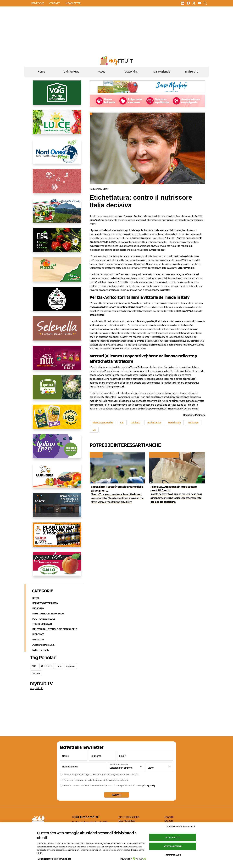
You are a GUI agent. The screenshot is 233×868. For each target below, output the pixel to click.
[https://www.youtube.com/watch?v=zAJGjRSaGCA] (57, 537)
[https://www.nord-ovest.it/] (57, 154)
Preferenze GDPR (173, 855)
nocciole (36, 673)
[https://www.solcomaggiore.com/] (57, 184)
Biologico (38, 634)
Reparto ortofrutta (45, 603)
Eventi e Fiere (40, 650)
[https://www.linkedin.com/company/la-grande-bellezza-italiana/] (57, 301)
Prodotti (38, 639)
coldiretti (135, 423)
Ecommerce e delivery (164, 455)
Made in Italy (174, 423)
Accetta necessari (173, 846)
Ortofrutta (47, 666)
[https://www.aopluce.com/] (57, 125)
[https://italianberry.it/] (57, 449)
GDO (34, 666)
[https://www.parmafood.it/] (57, 419)
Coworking (132, 71)
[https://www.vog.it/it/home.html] (57, 95)
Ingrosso (38, 608)
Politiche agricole (44, 619)
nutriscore (193, 423)
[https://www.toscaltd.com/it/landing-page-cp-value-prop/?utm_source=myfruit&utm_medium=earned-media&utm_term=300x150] (57, 508)
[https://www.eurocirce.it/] (57, 213)
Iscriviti (117, 795)
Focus (102, 71)
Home (41, 71)
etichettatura (154, 423)
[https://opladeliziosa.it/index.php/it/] (57, 478)
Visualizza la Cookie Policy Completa (54, 859)
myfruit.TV (192, 71)
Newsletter (73, 3)
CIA (122, 423)
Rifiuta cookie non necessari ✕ (181, 826)
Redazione (38, 3)
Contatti (169, 817)
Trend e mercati (42, 624)
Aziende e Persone (43, 645)
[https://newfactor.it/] (57, 360)
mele (59, 666)
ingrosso (71, 666)
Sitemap (169, 821)
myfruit (96, 455)
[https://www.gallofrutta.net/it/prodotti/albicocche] (57, 567)
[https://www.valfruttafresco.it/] (57, 272)
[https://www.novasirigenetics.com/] (57, 243)
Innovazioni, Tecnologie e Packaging (55, 629)
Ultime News (71, 71)
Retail (36, 598)
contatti (55, 3)
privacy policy (149, 785)
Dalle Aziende (162, 71)
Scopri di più (37, 688)
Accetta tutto (173, 837)
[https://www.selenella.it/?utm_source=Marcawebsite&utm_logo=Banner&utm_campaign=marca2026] (57, 331)
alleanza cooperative (103, 423)
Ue (94, 430)
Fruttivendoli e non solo (48, 614)
